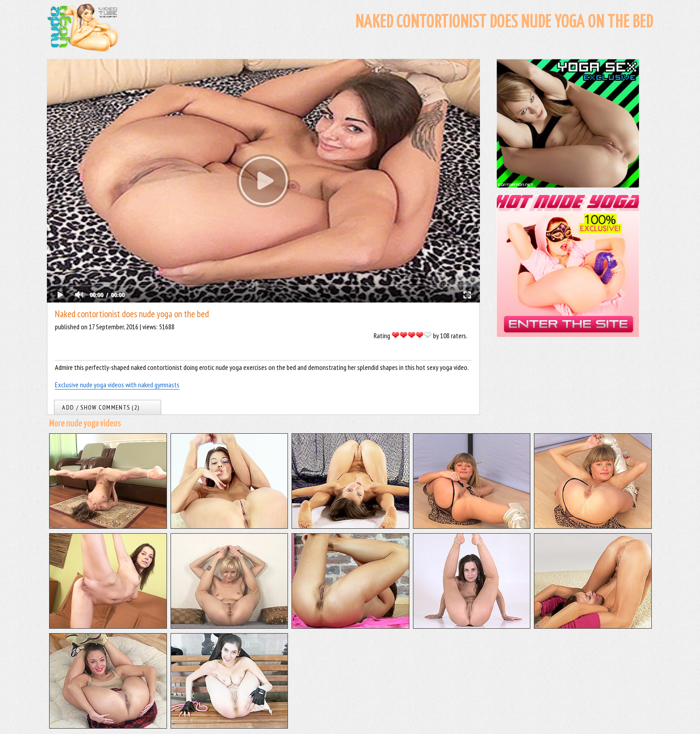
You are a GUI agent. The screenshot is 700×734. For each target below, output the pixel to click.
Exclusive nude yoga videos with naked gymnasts (117, 385)
